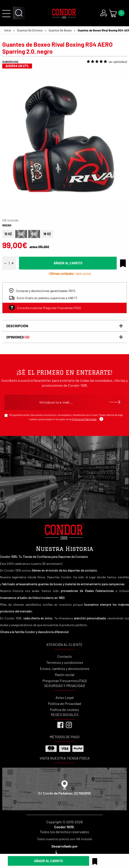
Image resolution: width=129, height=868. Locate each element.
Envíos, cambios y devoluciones (65, 668)
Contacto (65, 656)
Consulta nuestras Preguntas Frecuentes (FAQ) (45, 308)
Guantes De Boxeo (60, 30)
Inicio (8, 30)
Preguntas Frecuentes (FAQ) (64, 681)
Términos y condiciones (65, 662)
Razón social (65, 675)
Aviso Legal (65, 697)
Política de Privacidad (64, 703)
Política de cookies (64, 710)
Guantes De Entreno (30, 30)
